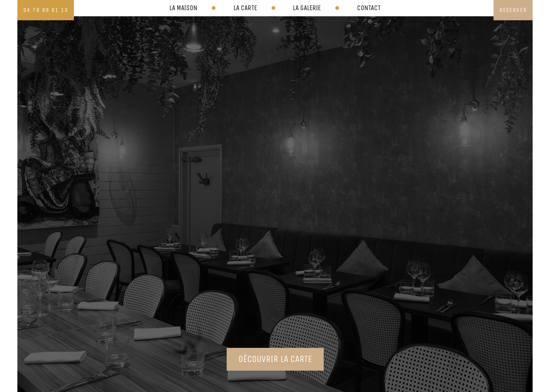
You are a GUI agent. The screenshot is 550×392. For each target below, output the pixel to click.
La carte (245, 8)
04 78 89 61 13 (46, 10)
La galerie (307, 8)
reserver (513, 10)
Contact (369, 8)
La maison (183, 8)
